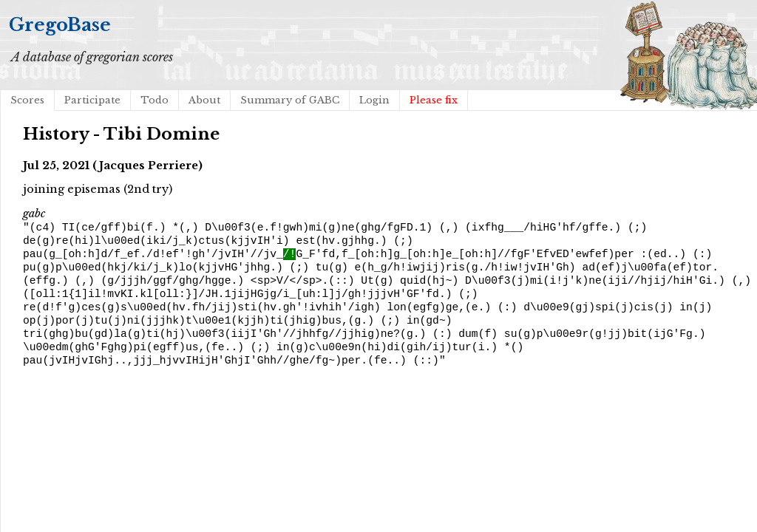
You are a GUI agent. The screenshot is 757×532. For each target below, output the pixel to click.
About (204, 100)
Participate (92, 100)
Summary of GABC (290, 100)
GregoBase (60, 25)
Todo (155, 100)
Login (374, 100)
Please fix (434, 100)
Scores (27, 100)
